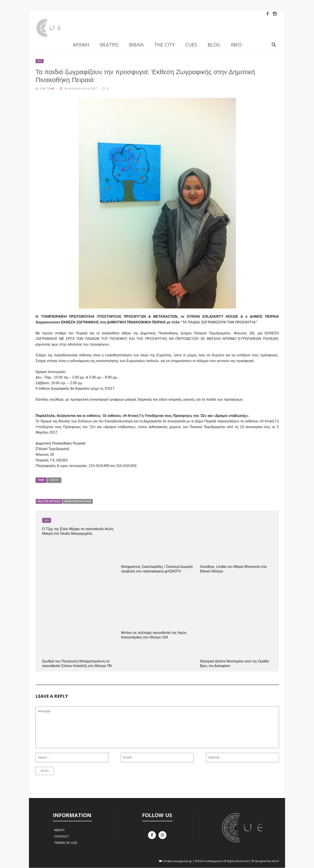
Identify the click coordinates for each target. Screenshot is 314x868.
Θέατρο (109, 45)
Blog (214, 45)
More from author (78, 501)
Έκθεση (54, 480)
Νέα (40, 61)
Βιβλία (136, 45)
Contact (62, 836)
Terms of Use (66, 843)
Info (236, 45)
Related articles (49, 501)
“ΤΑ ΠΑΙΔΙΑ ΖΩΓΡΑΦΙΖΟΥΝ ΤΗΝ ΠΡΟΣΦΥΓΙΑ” (219, 322)
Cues (191, 45)
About (59, 830)
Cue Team (47, 89)
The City (164, 45)
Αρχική (81, 45)
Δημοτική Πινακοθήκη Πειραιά (60, 443)
